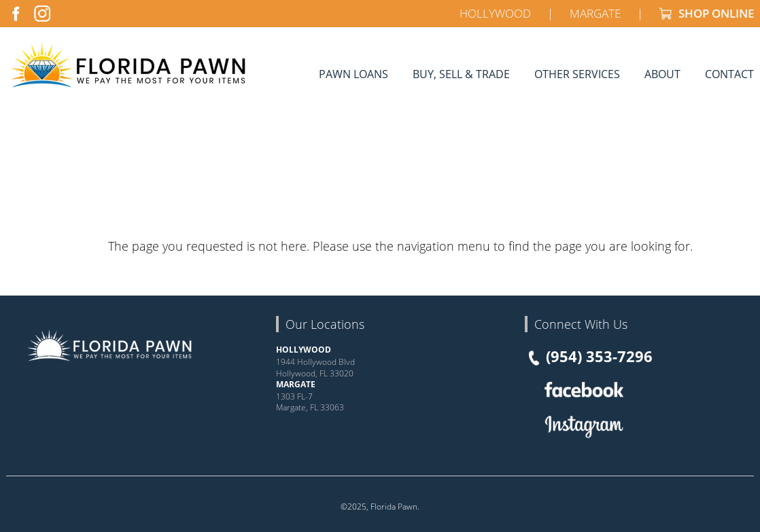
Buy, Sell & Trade (461, 74)
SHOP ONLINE (707, 13)
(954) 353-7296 (589, 357)
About (662, 74)
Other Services (577, 74)
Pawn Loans (353, 74)
